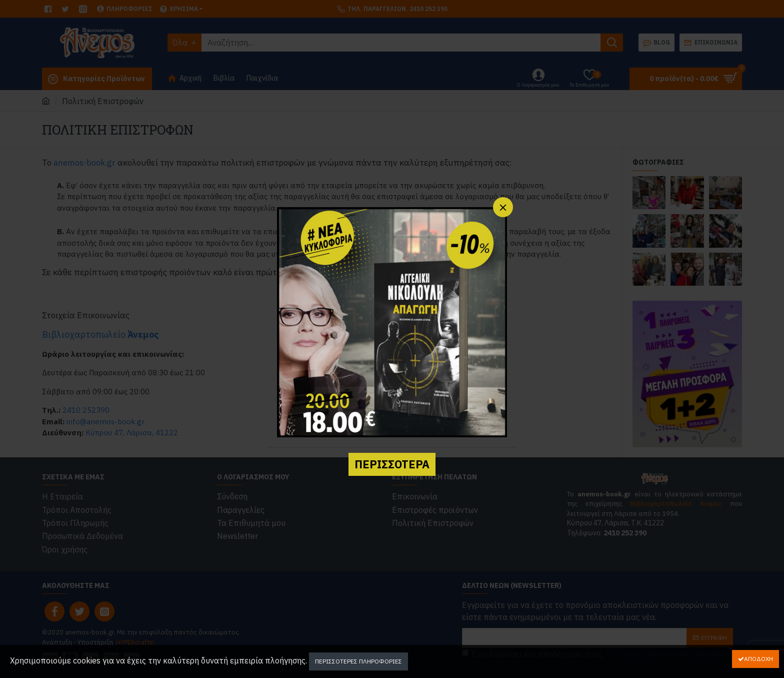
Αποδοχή (758, 659)
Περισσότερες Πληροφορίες (358, 661)
